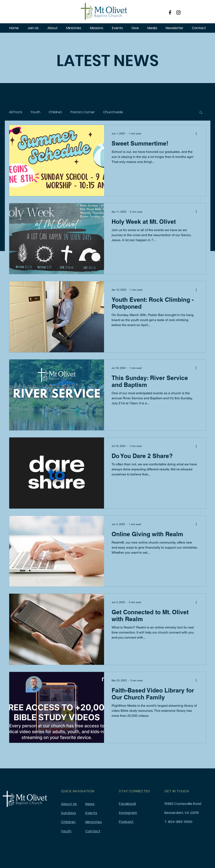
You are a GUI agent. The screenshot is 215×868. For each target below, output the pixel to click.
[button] (201, 113)
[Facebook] (170, 12)
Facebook (127, 804)
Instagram (128, 813)
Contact (93, 831)
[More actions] (198, 134)
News (90, 804)
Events (91, 813)
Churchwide (113, 112)
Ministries (94, 822)
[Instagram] (178, 12)
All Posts (16, 112)
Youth (35, 112)
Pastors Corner (83, 112)
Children (55, 112)
